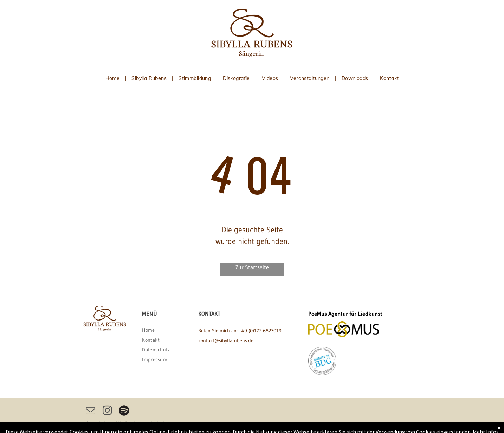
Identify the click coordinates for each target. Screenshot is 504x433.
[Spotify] (124, 411)
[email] (90, 411)
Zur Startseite (252, 267)
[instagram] (107, 411)
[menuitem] (113, 78)
